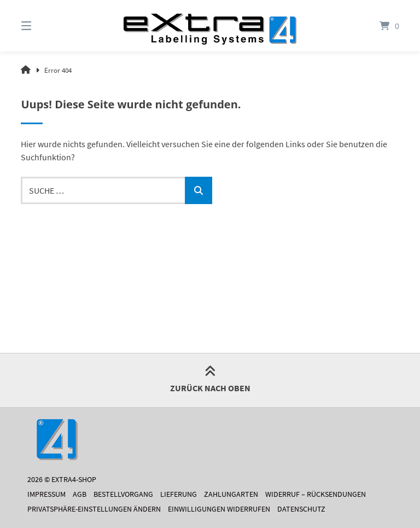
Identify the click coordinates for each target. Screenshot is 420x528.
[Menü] (45, 26)
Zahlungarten (231, 494)
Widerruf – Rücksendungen (316, 494)
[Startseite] (210, 26)
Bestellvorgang (123, 494)
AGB (80, 494)
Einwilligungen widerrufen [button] (219, 509)
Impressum (46, 494)
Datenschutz (301, 509)
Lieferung (179, 494)
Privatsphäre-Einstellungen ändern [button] (94, 509)
